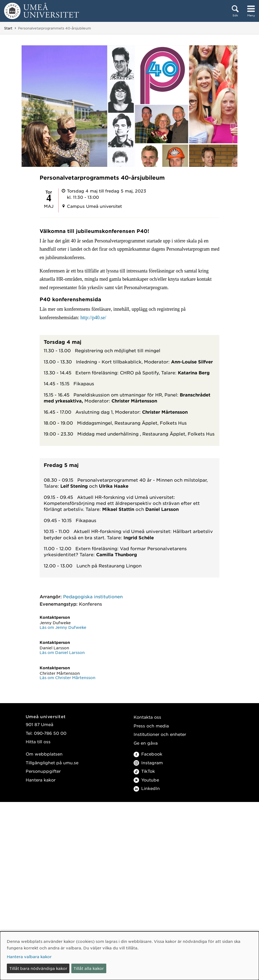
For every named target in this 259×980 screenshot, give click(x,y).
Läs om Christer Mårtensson (67, 677)
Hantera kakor (41, 780)
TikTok (144, 771)
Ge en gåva (146, 743)
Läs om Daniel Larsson (62, 652)
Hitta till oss (38, 741)
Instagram (148, 763)
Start (8, 28)
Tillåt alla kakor (89, 968)
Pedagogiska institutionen (93, 596)
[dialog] (129, 956)
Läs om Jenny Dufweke (63, 627)
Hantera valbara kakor (29, 957)
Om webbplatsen (44, 754)
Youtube (146, 780)
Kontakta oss (147, 717)
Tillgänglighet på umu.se (52, 763)
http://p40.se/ (93, 318)
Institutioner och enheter (160, 734)
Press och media (151, 726)
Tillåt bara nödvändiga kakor (38, 968)
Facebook (148, 754)
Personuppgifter (43, 771)
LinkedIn (147, 788)
